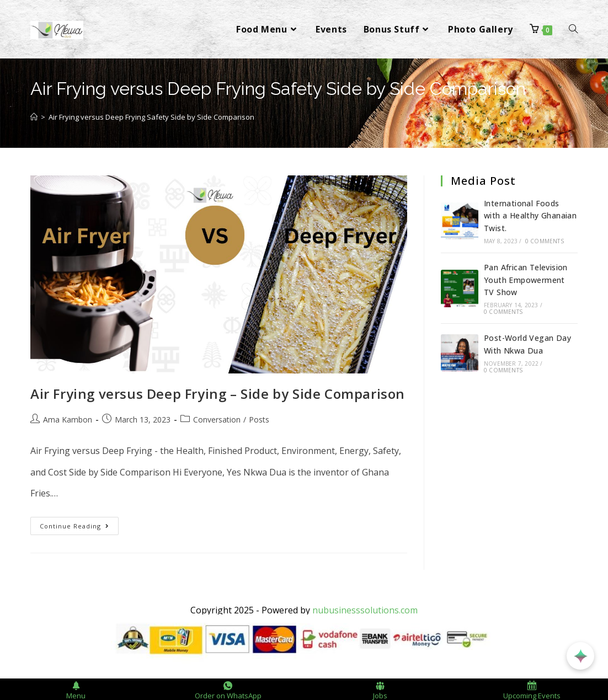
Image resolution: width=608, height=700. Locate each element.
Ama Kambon (68, 420)
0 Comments (545, 241)
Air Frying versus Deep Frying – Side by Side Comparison (218, 394)
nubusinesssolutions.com (365, 610)
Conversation (217, 420)
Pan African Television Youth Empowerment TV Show (526, 280)
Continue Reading (79, 523)
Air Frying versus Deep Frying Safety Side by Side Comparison (151, 117)
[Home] (34, 117)
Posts (259, 420)
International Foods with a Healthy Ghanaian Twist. (530, 216)
